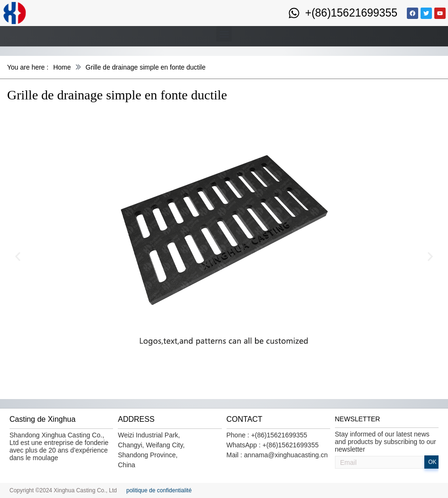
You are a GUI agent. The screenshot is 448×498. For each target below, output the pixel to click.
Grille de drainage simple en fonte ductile (146, 67)
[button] (224, 34)
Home (62, 67)
